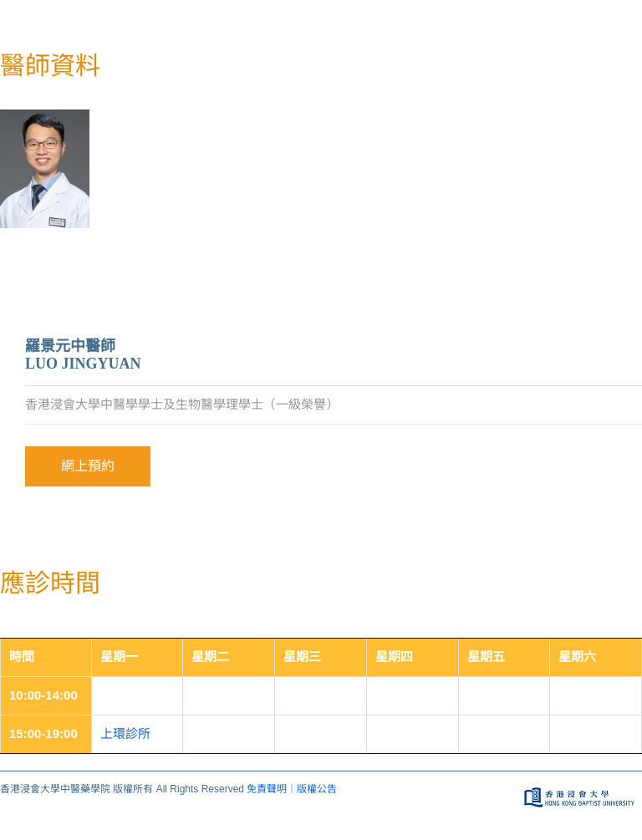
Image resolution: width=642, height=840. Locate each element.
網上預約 (88, 466)
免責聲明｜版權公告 (292, 789)
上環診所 (125, 733)
